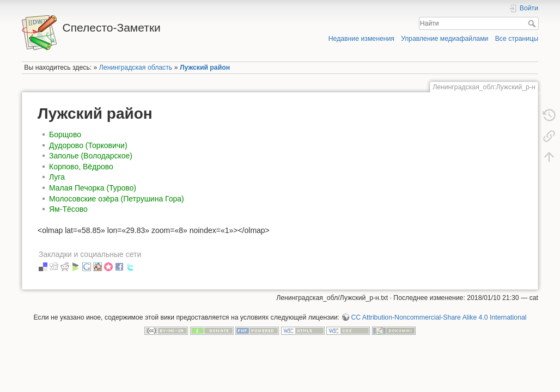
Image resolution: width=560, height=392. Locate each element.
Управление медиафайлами (445, 39)
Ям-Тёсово (68, 209)
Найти (533, 23)
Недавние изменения (361, 39)
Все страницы (517, 39)
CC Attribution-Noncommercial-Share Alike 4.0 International (439, 317)
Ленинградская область (136, 68)
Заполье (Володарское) (91, 156)
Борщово (65, 134)
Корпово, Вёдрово (81, 167)
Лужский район (205, 68)
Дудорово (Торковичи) (88, 145)
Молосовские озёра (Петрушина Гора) (117, 199)
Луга (57, 177)
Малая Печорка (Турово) (93, 188)
